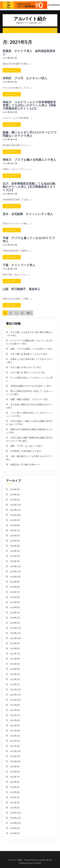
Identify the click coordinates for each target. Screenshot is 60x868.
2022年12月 (15, 690)
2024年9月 (15, 582)
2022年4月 (15, 731)
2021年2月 (15, 803)
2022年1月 (15, 746)
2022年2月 (15, 741)
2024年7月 (15, 592)
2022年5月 (15, 726)
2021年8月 (15, 772)
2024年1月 (15, 623)
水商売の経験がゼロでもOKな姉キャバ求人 (31, 386)
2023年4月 (15, 669)
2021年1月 (15, 808)
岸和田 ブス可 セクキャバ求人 (25, 78)
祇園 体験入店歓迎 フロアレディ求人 (29, 399)
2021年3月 (15, 797)
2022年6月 (15, 720)
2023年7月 (15, 654)
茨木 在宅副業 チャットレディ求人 (28, 214)
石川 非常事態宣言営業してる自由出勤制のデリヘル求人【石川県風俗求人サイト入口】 (29, 187)
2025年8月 (15, 525)
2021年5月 (15, 787)
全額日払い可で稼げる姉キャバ (25, 465)
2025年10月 (15, 515)
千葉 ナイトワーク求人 (19, 265)
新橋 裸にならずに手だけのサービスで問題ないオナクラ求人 (30, 134)
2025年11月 (15, 510)
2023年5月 (15, 664)
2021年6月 (15, 782)
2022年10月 (15, 700)
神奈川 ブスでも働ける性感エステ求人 (29, 160)
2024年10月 (15, 577)
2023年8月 (15, 649)
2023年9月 (15, 643)
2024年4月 (15, 607)
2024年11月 (15, 572)
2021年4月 (15, 792)
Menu (6, 30)
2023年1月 (15, 684)
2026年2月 (15, 495)
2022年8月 (15, 710)
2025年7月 (15, 530)
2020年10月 (15, 823)
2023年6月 (15, 659)
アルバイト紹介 (30, 19)
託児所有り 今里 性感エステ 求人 (26, 451)
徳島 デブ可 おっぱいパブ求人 (26, 446)
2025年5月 (15, 541)
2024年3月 (15, 613)
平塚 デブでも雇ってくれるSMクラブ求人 (29, 239)
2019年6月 (15, 828)
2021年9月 (15, 767)
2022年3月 (15, 736)
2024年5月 (15, 602)
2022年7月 (15, 715)
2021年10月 (15, 761)
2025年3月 (15, 551)
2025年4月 (15, 546)
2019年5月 (15, 833)
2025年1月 (15, 561)
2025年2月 (15, 556)
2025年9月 (15, 520)
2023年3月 (15, 674)
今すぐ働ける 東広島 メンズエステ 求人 (29, 354)
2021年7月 (15, 777)
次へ (29, 313)
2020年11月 (15, 818)
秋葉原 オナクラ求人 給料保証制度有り (29, 52)
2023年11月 (15, 633)
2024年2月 (15, 618)
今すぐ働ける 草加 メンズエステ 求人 (28, 373)
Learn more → (12, 70)
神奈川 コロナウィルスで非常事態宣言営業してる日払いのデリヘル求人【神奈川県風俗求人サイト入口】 (29, 105)
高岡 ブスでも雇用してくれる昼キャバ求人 (32, 349)
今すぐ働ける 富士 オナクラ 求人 (26, 367)
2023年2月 (15, 679)
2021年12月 (15, 751)
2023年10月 (15, 638)
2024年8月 (15, 587)
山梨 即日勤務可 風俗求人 (21, 289)
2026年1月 (15, 500)
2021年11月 (15, 756)
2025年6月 (15, 536)
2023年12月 (15, 628)
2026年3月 (15, 489)
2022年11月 (15, 695)
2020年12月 (15, 813)
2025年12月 (15, 505)
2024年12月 (15, 566)
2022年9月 (15, 705)
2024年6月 (15, 597)
